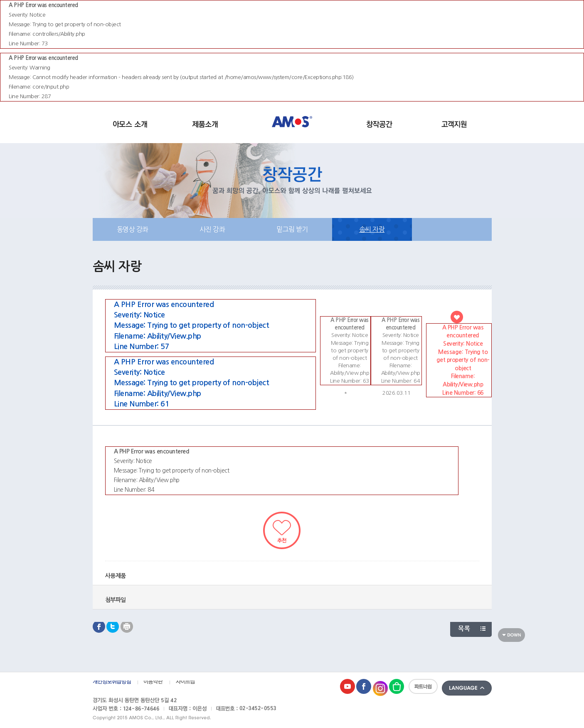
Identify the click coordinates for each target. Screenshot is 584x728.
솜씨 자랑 (372, 229)
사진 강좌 (212, 229)
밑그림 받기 (292, 229)
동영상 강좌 (133, 229)
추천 (282, 530)
